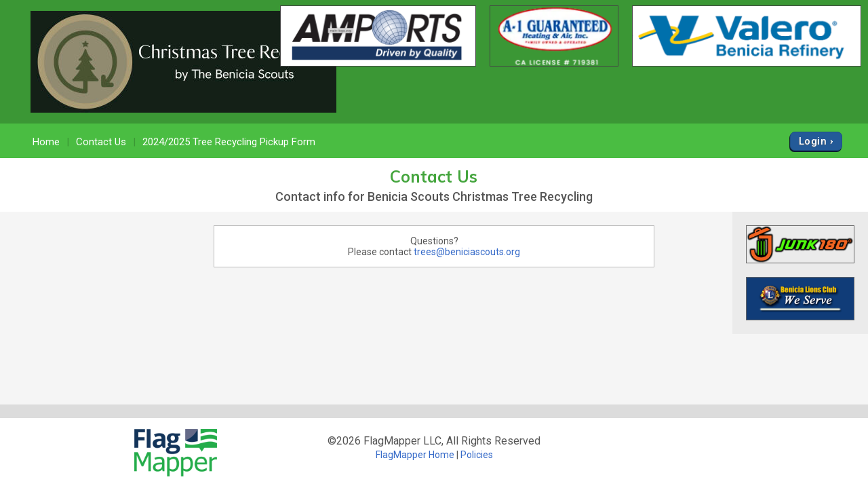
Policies (477, 455)
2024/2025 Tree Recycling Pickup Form (229, 142)
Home (46, 142)
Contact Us (101, 142)
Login (813, 141)
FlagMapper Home (415, 455)
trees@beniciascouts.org (467, 252)
